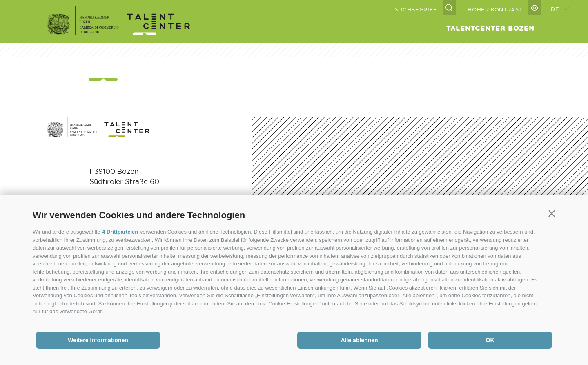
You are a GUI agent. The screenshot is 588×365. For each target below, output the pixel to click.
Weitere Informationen (98, 340)
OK (490, 340)
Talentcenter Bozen (490, 28)
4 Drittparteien (120, 232)
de (555, 9)
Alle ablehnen (359, 340)
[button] (552, 214)
